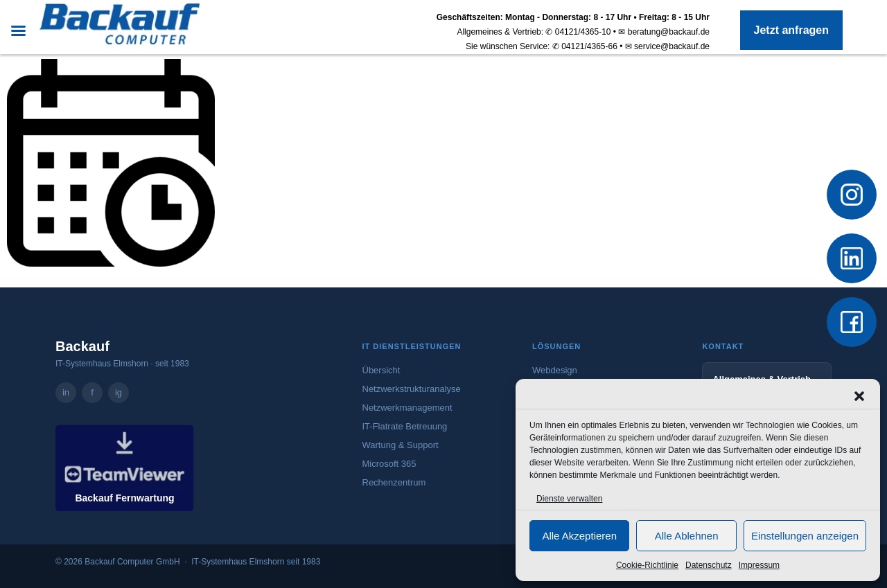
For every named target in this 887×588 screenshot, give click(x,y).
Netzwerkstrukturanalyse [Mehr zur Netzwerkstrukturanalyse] (412, 389)
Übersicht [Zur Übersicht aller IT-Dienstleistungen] (381, 370)
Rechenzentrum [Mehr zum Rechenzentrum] (394, 482)
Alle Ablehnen (687, 536)
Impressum (759, 565)
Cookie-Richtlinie (647, 565)
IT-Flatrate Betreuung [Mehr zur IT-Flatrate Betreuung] (405, 426)
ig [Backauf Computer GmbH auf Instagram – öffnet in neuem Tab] (118, 392)
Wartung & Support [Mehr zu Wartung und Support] (401, 445)
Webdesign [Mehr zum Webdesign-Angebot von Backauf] (555, 370)
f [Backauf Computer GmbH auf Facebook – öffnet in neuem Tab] (92, 392)
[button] (859, 396)
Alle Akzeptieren (579, 536)
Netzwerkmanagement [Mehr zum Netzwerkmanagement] (407, 408)
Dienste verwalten (569, 499)
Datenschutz (709, 565)
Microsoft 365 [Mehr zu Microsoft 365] (389, 464)
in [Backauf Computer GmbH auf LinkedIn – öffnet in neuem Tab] (66, 392)
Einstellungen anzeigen (805, 536)
